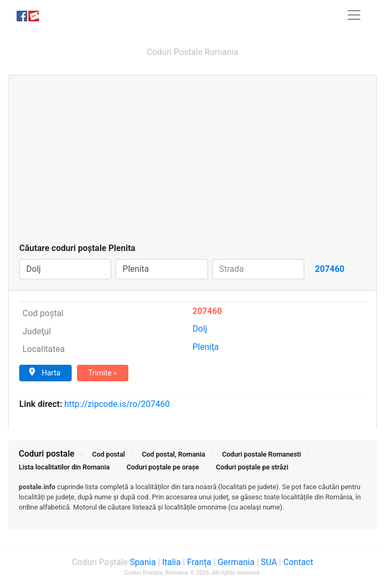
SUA (269, 562)
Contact (298, 562)
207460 (207, 311)
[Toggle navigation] (354, 15)
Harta (44, 372)
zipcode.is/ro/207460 (117, 404)
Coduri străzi (252, 467)
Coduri (261, 454)
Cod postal (108, 454)
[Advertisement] (192, 162)
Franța (199, 562)
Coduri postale (47, 454)
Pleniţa (206, 347)
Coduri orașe (163, 467)
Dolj (200, 329)
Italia (171, 562)
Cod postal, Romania (173, 454)
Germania (236, 562)
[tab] (192, 503)
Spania (143, 562)
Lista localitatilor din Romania (64, 467)
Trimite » (103, 373)
